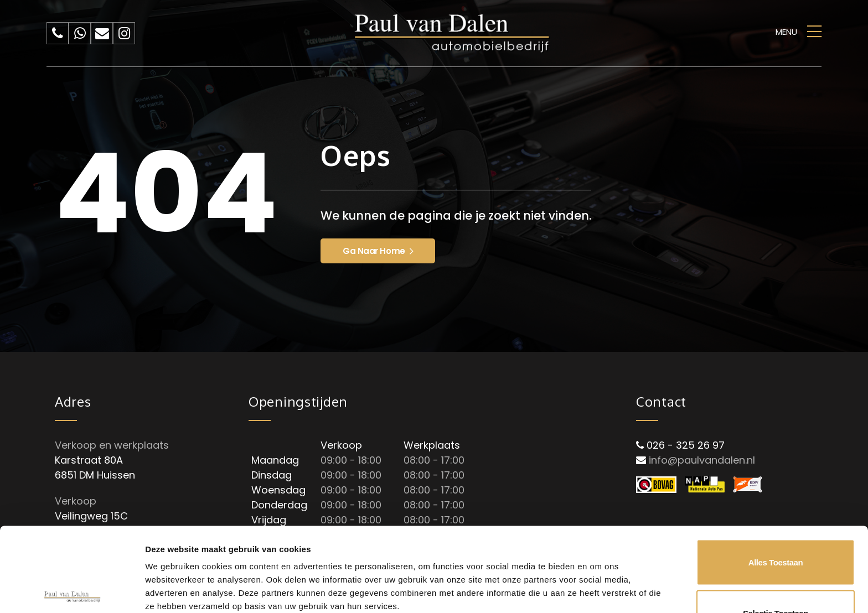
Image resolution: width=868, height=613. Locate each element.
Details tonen (598, 555)
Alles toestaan (776, 475)
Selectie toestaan (776, 526)
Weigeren (776, 576)
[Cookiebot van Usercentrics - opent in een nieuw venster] (72, 591)
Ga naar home (378, 251)
